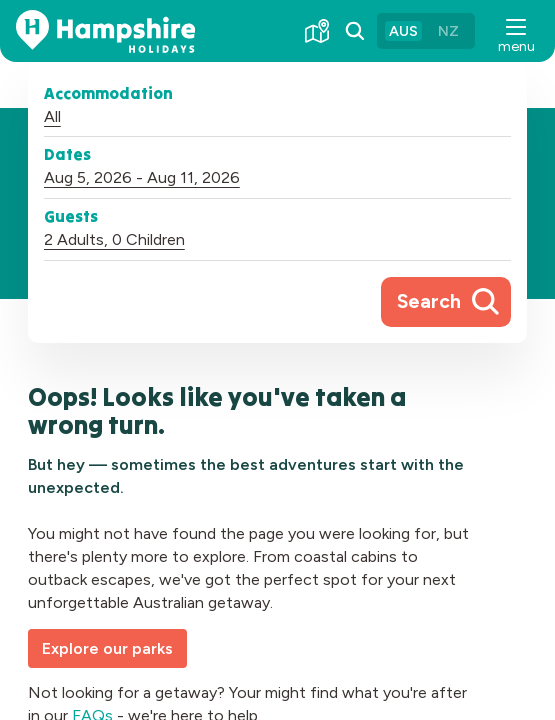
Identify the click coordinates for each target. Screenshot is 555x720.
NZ (448, 31)
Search (429, 301)
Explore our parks (107, 648)
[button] (515, 31)
